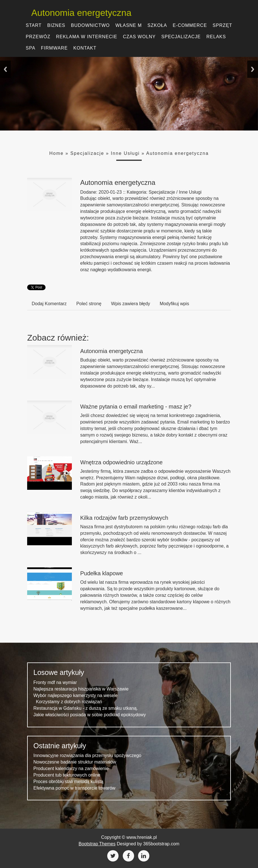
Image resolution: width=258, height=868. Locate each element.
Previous (5, 69)
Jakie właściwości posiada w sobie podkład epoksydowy (90, 715)
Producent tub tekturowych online (67, 775)
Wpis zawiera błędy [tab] (131, 304)
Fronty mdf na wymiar (55, 682)
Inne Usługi (125, 153)
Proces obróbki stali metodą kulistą (68, 782)
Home (56, 153)
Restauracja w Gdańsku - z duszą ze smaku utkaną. (86, 708)
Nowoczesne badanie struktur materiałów (75, 762)
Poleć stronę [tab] (89, 304)
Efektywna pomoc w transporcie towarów (74, 788)
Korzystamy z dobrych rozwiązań (68, 702)
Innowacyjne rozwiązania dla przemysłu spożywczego (87, 755)
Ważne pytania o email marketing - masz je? (136, 407)
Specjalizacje (87, 153)
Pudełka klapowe (102, 573)
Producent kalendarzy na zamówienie (71, 768)
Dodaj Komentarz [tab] (49, 304)
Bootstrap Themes (97, 844)
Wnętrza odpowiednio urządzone (122, 462)
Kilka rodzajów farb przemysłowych (124, 518)
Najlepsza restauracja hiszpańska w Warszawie (81, 689)
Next (253, 69)
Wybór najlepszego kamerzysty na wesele (76, 695)
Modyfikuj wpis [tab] (174, 304)
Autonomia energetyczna (77, 13)
